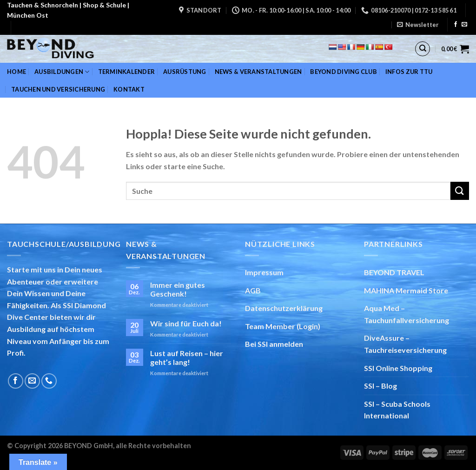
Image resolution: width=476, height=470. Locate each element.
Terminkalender (127, 72)
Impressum (264, 272)
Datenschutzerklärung (284, 308)
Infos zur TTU (409, 72)
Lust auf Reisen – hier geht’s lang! (187, 357)
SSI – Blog (380, 386)
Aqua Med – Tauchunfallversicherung (407, 314)
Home (17, 72)
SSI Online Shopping (398, 368)
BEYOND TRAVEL (394, 272)
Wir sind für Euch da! (186, 323)
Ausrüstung (185, 72)
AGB (253, 290)
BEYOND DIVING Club (344, 72)
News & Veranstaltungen (258, 72)
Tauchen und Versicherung (58, 89)
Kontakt (129, 89)
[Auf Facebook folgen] (456, 25)
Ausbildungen (62, 72)
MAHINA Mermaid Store (406, 290)
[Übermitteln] (460, 191)
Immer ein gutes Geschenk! (178, 289)
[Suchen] (423, 49)
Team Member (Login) (283, 326)
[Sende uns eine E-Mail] (464, 25)
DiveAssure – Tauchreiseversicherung (405, 344)
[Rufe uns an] (49, 381)
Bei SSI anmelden (274, 344)
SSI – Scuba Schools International (397, 410)
